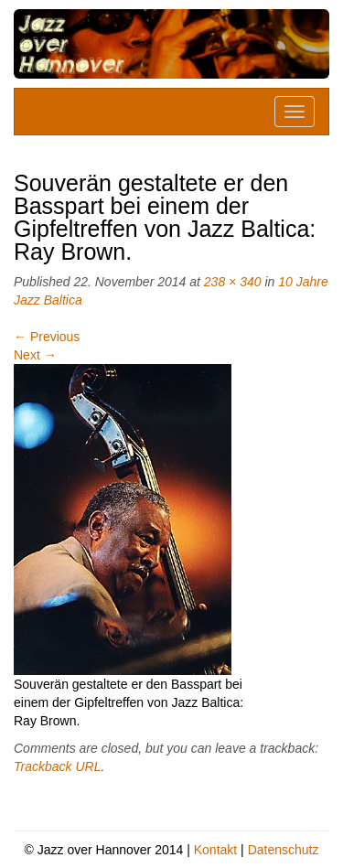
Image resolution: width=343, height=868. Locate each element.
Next (35, 355)
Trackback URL (57, 766)
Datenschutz (284, 850)
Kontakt (215, 850)
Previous (47, 337)
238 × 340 (233, 282)
